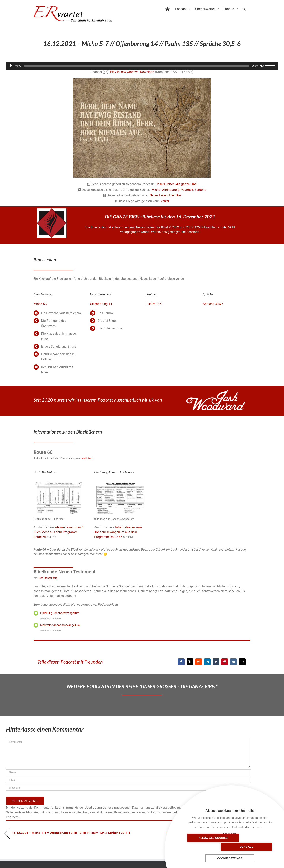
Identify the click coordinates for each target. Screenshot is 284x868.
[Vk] (233, 662)
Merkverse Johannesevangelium (60, 625)
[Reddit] (199, 662)
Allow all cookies (207, 847)
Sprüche (200, 190)
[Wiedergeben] (11, 66)
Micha (156, 190)
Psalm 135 (154, 304)
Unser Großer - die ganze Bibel (176, 184)
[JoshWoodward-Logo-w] (216, 392)
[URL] (128, 788)
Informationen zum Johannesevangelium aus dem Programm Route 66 (118, 532)
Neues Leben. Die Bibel (166, 195)
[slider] (137, 66)
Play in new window (124, 72)
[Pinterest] (225, 662)
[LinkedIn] (207, 662)
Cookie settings (230, 858)
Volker (165, 201)
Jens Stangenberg (48, 578)
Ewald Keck (87, 458)
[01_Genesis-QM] (60, 481)
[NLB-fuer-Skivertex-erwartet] (52, 210)
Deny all (252, 847)
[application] (142, 66)
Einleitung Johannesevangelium (60, 613)
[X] (190, 662)
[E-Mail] (242, 662)
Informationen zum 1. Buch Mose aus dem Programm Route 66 (59, 532)
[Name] (128, 772)
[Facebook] (181, 662)
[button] (244, 8)
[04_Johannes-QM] (120, 481)
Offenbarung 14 (101, 304)
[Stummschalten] (262, 66)
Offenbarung (171, 190)
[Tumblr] (216, 662)
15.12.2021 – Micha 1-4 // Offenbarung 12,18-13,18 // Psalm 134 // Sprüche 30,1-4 (71, 833)
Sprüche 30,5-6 (213, 304)
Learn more (230, 834)
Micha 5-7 (40, 304)
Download (147, 72)
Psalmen (187, 190)
